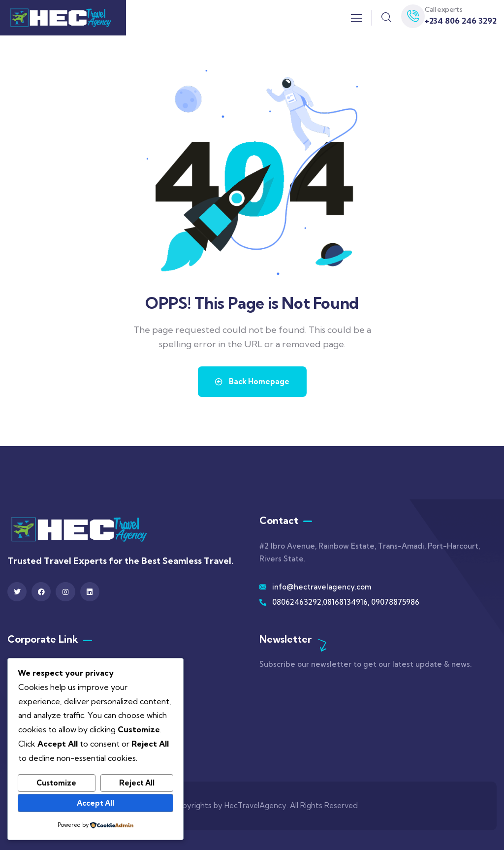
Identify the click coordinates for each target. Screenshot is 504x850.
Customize (56, 783)
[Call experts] (413, 16)
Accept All (95, 803)
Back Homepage (252, 381)
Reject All (137, 783)
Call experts (443, 9)
